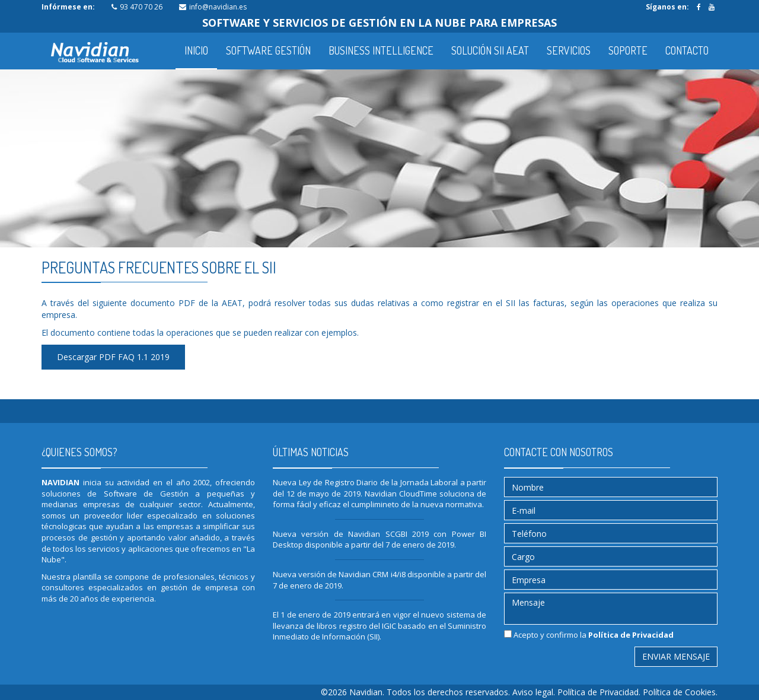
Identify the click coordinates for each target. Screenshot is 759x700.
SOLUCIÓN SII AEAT (490, 50)
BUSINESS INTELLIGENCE (381, 50)
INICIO (196, 50)
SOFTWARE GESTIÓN (268, 50)
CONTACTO (687, 50)
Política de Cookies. (680, 692)
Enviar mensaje (676, 656)
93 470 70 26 (141, 7)
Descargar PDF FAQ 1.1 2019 (113, 357)
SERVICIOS (569, 50)
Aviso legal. (535, 692)
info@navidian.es (218, 7)
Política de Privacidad (631, 635)
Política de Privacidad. (600, 692)
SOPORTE (628, 50)
